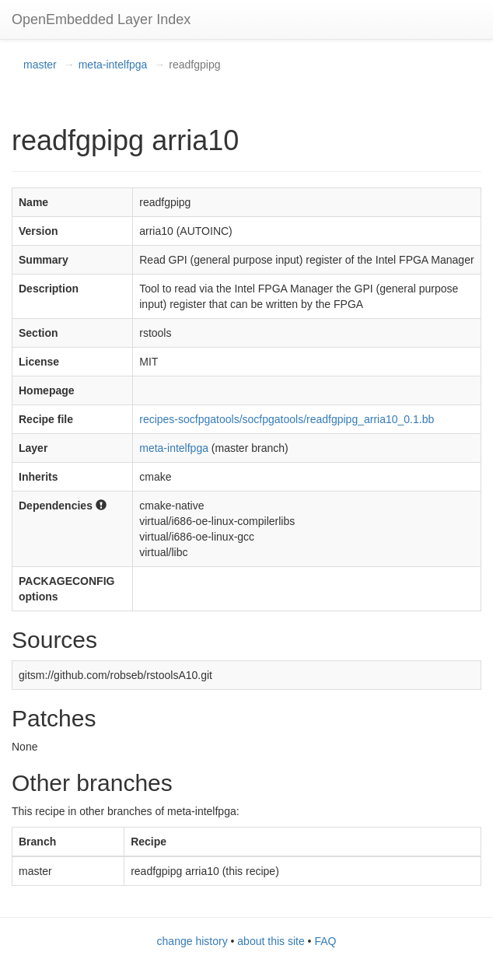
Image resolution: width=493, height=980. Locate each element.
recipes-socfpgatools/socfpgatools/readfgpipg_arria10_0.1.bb (287, 419)
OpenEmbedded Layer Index (101, 19)
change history (192, 941)
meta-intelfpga (113, 65)
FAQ (325, 941)
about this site (271, 941)
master (40, 65)
